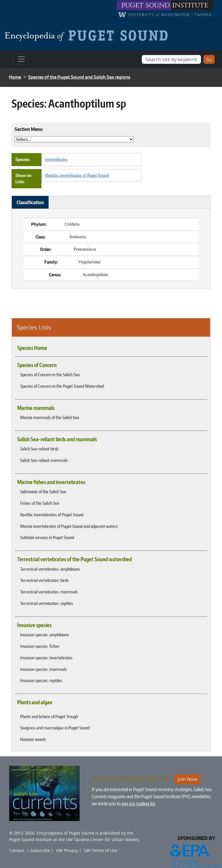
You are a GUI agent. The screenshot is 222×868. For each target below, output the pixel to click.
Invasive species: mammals (44, 669)
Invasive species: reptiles (41, 680)
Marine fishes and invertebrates (51, 482)
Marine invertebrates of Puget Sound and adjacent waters (69, 526)
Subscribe (40, 850)
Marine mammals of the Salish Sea (50, 417)
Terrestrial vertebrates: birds (44, 580)
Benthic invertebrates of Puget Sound (52, 515)
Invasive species (34, 625)
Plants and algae (35, 702)
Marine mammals (36, 408)
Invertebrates (56, 159)
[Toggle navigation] (21, 59)
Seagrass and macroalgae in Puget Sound (55, 728)
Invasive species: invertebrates (46, 658)
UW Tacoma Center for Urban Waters (103, 839)
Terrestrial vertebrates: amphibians (50, 569)
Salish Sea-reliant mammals (44, 460)
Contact (17, 850)
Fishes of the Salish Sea (40, 503)
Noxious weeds (33, 739)
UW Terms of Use (101, 850)
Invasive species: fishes (40, 646)
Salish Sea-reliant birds (39, 449)
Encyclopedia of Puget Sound (65, 833)
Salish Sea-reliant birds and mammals (57, 439)
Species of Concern (37, 365)
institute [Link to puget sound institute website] (190, 5)
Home (15, 77)
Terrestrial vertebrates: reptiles (47, 603)
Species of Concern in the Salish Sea (50, 374)
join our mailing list (138, 804)
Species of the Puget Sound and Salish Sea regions (79, 77)
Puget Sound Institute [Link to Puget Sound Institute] (31, 839)
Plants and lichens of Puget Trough (49, 716)
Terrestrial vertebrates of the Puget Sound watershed (74, 559)
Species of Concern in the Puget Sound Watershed (62, 386)
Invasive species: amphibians (45, 635)
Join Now (187, 779)
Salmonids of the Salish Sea (43, 491)
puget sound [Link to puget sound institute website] (146, 5)
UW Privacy (67, 850)
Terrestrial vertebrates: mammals (49, 592)
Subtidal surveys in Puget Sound (47, 537)
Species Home (32, 348)
